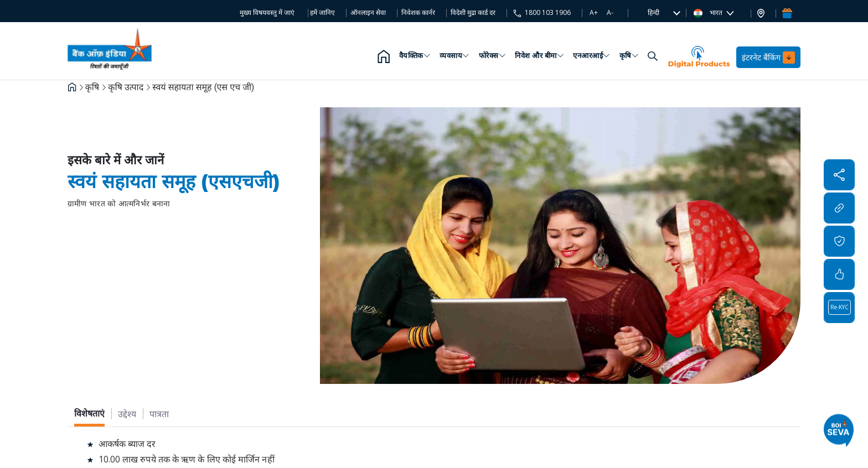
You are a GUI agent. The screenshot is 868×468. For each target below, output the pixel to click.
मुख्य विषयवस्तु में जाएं (267, 12)
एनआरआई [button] (592, 57)
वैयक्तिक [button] (415, 57)
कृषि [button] (629, 57)
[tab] (89, 414)
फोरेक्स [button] (493, 57)
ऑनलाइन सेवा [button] (368, 12)
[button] (653, 13)
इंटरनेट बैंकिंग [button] (768, 57)
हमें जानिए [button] (322, 12)
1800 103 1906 (547, 12)
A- (610, 12)
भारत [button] (709, 13)
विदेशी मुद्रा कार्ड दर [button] (473, 12)
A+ (594, 12)
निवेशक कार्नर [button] (418, 12)
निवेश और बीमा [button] (539, 57)
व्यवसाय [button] (455, 57)
